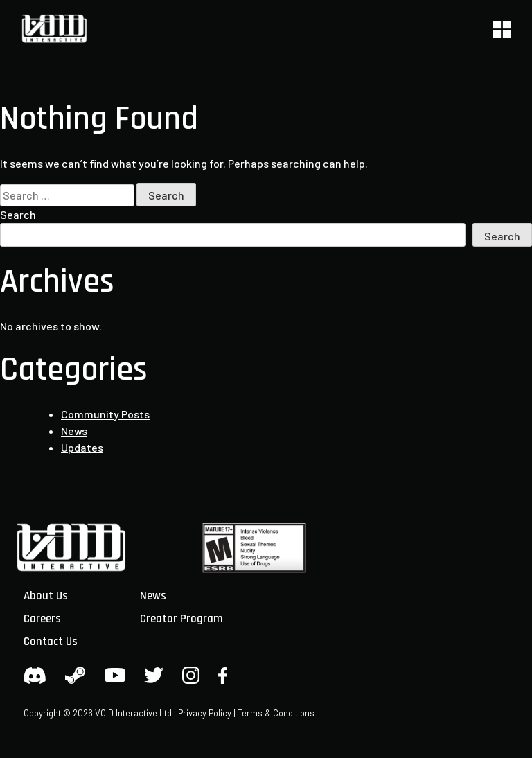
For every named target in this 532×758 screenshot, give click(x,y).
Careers (42, 619)
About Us (46, 596)
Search (18, 214)
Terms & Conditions (276, 713)
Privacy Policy (205, 713)
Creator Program (181, 619)
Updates (82, 447)
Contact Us (51, 642)
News (74, 431)
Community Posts (105, 414)
